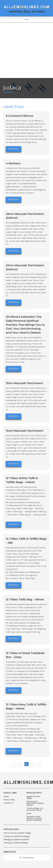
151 (40, 764)
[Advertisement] (26, 50)
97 (32, 764)
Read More (14, 149)
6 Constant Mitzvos (19, 116)
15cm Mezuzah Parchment (25, 383)
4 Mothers (13, 163)
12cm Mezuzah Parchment (25, 431)
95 (21, 764)
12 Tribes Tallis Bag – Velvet (25, 599)
